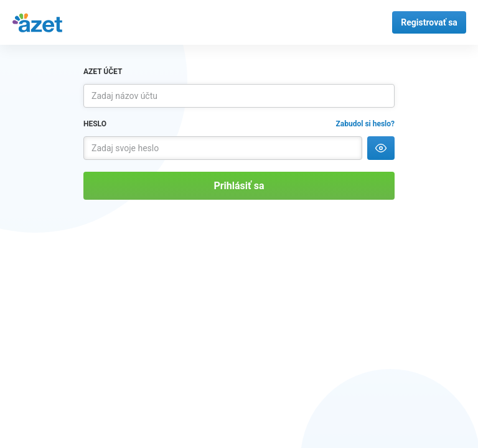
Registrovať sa (429, 22)
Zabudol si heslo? (365, 124)
